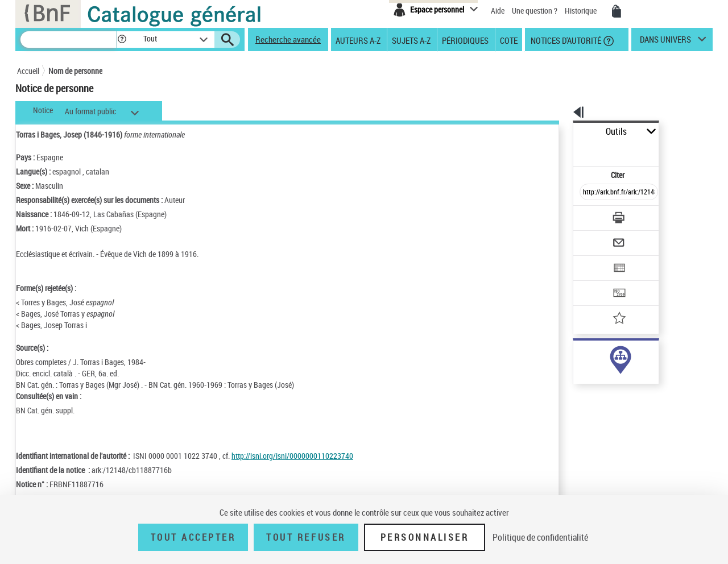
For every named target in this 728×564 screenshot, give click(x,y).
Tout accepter (193, 537)
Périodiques (465, 40)
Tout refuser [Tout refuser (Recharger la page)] (306, 537)
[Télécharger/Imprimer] (589, 193)
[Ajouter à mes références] (594, 281)
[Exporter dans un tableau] (595, 237)
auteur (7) (577, 357)
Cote (509, 40)
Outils (561, 132)
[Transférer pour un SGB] (592, 259)
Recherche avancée (288, 39)
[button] (122, 40)
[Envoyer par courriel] (587, 215)
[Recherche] (68, 40)
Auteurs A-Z (358, 40)
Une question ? (535, 11)
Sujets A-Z (411, 40)
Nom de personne (75, 71)
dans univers (665, 42)
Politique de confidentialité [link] (540, 537)
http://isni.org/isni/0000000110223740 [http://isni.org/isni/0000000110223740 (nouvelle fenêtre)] (292, 456)
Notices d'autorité (565, 40)
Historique (582, 11)
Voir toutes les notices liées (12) (605, 392)
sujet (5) (574, 369)
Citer (569, 150)
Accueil (28, 71)
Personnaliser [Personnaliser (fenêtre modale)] (425, 537)
